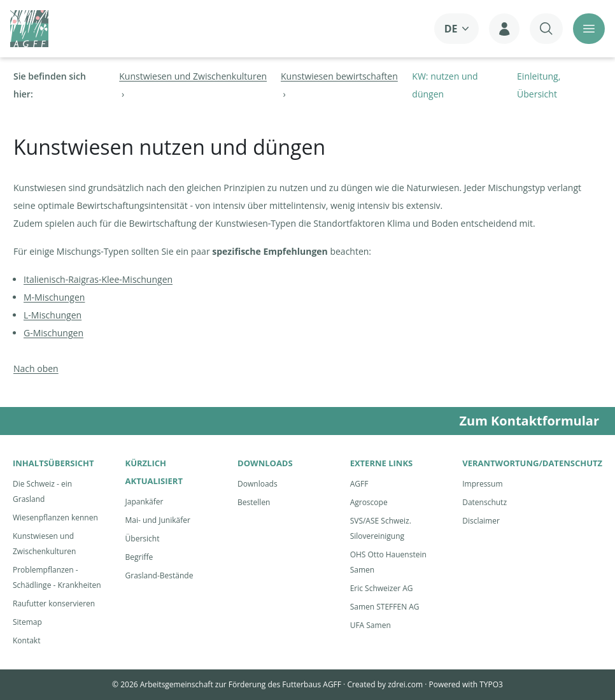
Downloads (258, 484)
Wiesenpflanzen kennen (55, 518)
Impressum (482, 484)
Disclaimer (481, 521)
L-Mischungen (53, 315)
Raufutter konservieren (54, 604)
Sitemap (27, 622)
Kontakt (26, 640)
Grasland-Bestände (159, 575)
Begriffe (139, 557)
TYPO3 (491, 684)
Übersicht (143, 539)
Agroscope (369, 502)
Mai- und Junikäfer (158, 520)
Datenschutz (484, 502)
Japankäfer (145, 502)
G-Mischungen (53, 333)
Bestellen (254, 502)
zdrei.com (405, 684)
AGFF (359, 484)
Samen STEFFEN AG (385, 607)
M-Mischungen (54, 297)
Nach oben (36, 368)
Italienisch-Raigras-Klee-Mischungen (98, 279)
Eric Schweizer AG (382, 588)
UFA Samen (371, 625)
